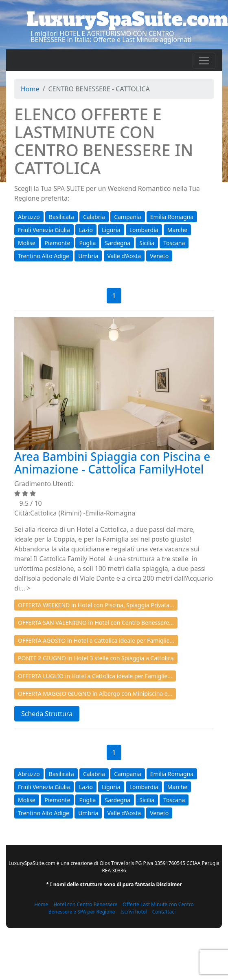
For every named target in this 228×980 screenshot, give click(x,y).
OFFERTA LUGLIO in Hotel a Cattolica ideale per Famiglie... (95, 676)
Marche (177, 230)
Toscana (174, 243)
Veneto (159, 256)
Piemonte (57, 243)
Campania (127, 217)
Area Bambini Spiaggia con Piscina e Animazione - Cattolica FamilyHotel (112, 463)
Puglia (87, 243)
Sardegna (117, 243)
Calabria (94, 217)
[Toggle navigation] (204, 61)
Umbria (88, 256)
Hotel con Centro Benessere (85, 904)
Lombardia (144, 230)
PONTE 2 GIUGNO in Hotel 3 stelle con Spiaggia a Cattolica (96, 658)
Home (30, 89)
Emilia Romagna (172, 217)
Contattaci (164, 912)
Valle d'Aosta (124, 256)
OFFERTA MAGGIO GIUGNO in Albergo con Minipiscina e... (95, 694)
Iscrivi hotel (134, 912)
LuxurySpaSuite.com (127, 19)
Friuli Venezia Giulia (44, 230)
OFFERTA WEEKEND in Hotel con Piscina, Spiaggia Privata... (96, 605)
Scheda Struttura (47, 714)
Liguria (111, 230)
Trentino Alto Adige (44, 256)
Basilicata (61, 217)
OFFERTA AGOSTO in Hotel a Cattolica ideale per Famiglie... (96, 640)
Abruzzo (29, 217)
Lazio (86, 230)
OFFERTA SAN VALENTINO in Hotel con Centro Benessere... (96, 623)
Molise (27, 243)
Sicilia (147, 243)
